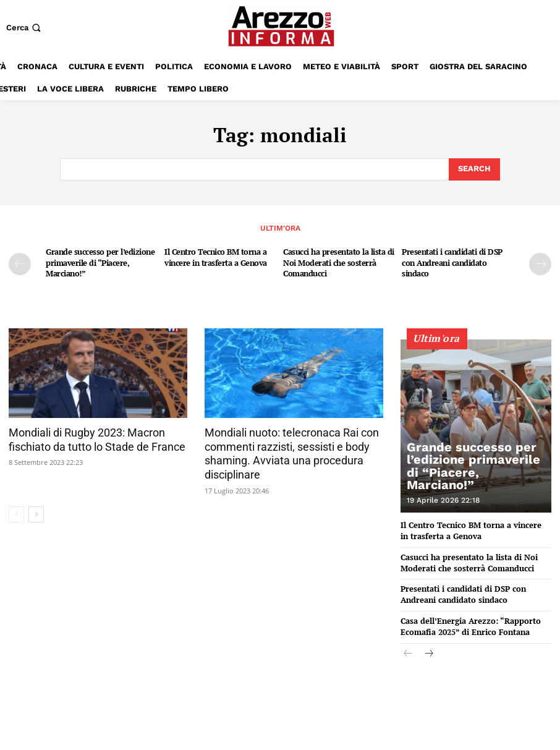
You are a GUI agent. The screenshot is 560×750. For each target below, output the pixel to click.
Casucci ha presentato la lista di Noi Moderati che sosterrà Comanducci (339, 262)
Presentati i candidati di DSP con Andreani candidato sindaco (452, 262)
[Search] (474, 169)
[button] (25, 28)
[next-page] (540, 264)
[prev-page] (20, 264)
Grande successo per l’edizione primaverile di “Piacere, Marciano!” (100, 262)
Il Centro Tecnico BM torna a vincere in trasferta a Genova (216, 257)
